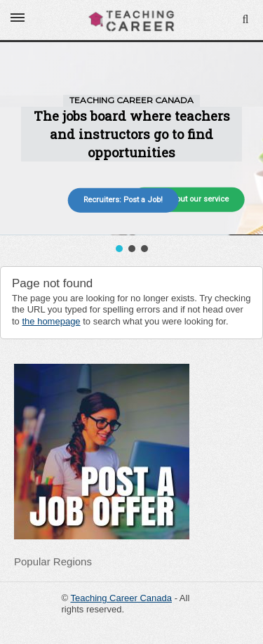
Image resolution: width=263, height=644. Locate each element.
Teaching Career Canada (121, 598)
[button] (119, 249)
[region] (131, 149)
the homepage (51, 321)
